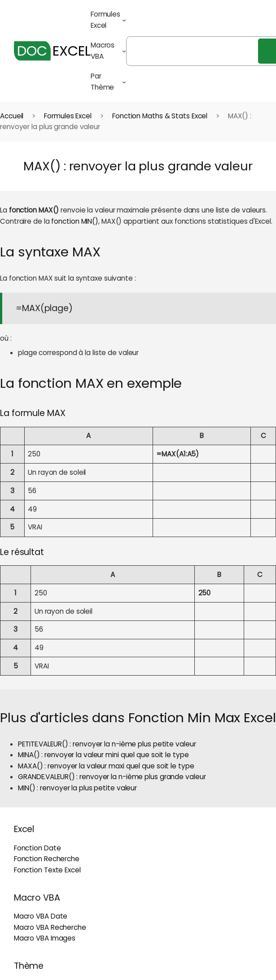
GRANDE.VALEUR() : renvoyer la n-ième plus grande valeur (112, 777)
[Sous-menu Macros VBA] (124, 51)
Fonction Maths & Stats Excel (160, 116)
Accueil (12, 116)
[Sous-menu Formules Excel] (124, 20)
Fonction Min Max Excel (202, 718)
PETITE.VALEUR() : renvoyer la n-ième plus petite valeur (107, 744)
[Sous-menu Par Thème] (124, 82)
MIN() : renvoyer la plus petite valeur (77, 788)
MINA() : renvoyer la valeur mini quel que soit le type (103, 755)
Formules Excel (68, 116)
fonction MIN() (75, 221)
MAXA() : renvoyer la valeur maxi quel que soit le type (106, 766)
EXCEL (52, 51)
